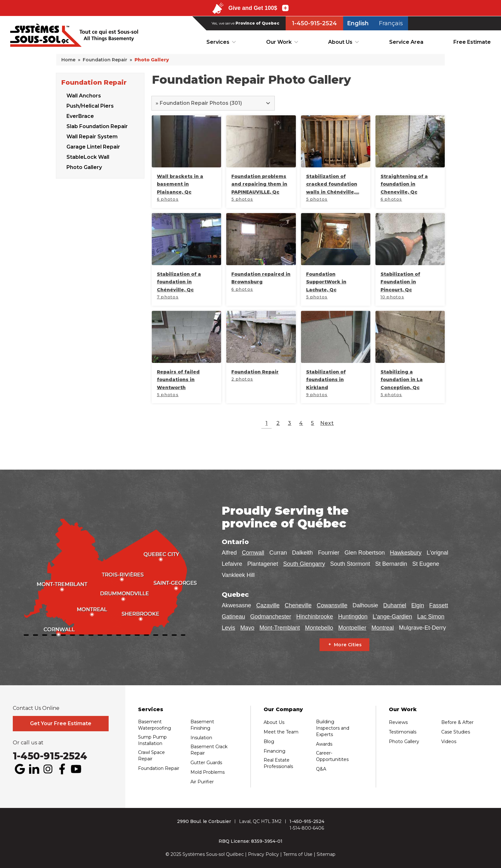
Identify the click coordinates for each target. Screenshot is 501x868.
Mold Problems (208, 772)
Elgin (418, 605)
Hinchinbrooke (315, 617)
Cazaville (268, 605)
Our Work (279, 42)
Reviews (398, 722)
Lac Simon (431, 617)
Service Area (406, 42)
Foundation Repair (94, 81)
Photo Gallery (84, 166)
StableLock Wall (88, 156)
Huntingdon (353, 617)
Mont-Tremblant (280, 628)
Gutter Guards (206, 763)
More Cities (348, 645)
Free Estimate (472, 42)
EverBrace (80, 115)
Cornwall (253, 553)
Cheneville (298, 605)
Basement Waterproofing (154, 725)
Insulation (201, 738)
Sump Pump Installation (152, 740)
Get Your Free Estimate (61, 723)
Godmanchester (271, 617)
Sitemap (326, 854)
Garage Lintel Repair (93, 146)
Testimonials (403, 732)
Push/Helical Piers (90, 105)
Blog (269, 741)
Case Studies (456, 732)
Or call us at (28, 743)
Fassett (439, 605)
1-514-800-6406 (307, 828)
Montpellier (352, 628)
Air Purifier (202, 782)
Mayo (247, 628)
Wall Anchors (84, 95)
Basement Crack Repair (209, 750)
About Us (340, 42)
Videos (449, 741)
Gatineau (233, 617)
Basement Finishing (202, 725)
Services (218, 42)
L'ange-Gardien (392, 617)
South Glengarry (304, 564)
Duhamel (395, 605)
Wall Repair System (92, 136)
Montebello (319, 628)
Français (391, 23)
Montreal (383, 628)
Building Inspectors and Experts (333, 728)
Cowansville (332, 605)
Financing (274, 751)
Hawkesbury (406, 553)
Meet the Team (281, 732)
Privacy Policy (263, 854)
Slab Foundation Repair (97, 125)
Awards (324, 744)
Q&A (321, 769)
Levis (228, 628)
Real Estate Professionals (278, 763)
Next (327, 423)
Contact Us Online (36, 708)
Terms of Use (298, 854)
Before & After (457, 722)
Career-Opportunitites (332, 756)
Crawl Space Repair (151, 756)
